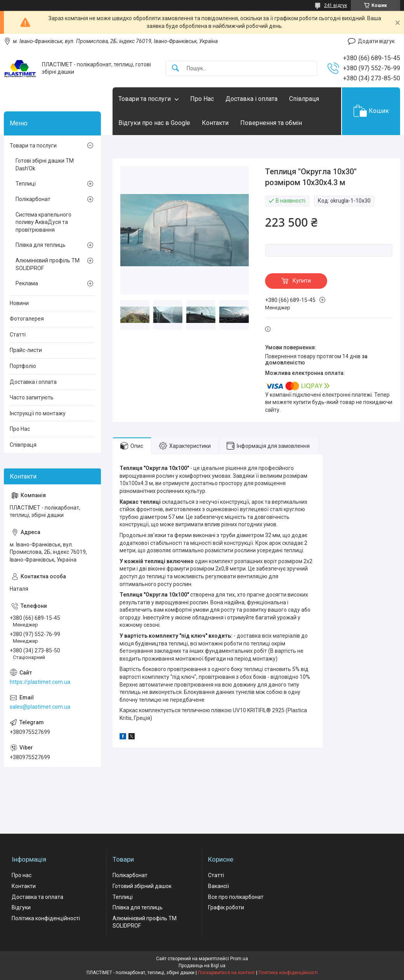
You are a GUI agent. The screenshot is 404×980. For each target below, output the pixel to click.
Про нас (22, 875)
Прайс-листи (26, 350)
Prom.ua (239, 959)
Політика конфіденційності (46, 918)
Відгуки (21, 907)
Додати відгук (376, 41)
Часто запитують (32, 397)
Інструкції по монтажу (38, 413)
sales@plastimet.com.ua (40, 707)
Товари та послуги (145, 99)
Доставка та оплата (37, 897)
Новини (19, 303)
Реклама (27, 283)
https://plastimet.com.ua (40, 682)
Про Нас (202, 99)
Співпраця (304, 99)
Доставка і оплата (251, 99)
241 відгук (336, 5)
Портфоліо (23, 366)
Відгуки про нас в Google (154, 123)
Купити (302, 281)
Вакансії (218, 886)
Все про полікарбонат (236, 897)
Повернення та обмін (271, 123)
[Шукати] (175, 69)
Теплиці (26, 184)
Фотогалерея (27, 319)
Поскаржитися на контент (226, 973)
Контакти (215, 123)
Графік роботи (226, 907)
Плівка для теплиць (41, 245)
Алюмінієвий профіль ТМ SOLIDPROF (48, 264)
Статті (18, 335)
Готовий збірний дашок (142, 886)
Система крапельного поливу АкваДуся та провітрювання (43, 222)
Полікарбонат (33, 199)
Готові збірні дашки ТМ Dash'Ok (45, 165)
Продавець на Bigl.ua (202, 966)
